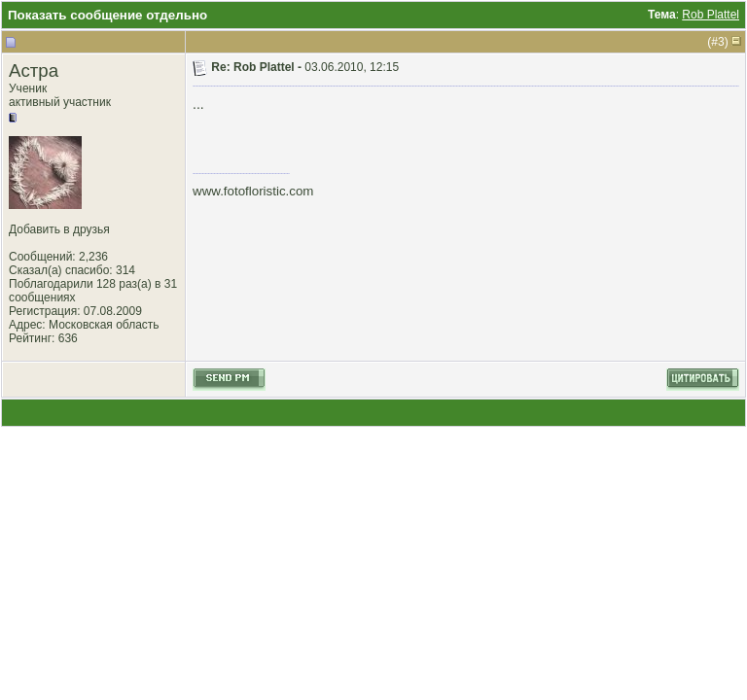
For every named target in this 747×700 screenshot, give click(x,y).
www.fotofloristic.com (253, 191)
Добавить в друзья (59, 229)
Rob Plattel (711, 15)
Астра (34, 70)
